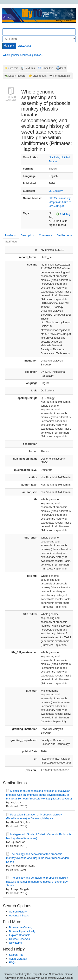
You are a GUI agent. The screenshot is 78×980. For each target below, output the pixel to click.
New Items (15, 943)
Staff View (11, 242)
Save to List (39, 76)
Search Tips (16, 955)
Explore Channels (20, 935)
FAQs (12, 962)
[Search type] (39, 39)
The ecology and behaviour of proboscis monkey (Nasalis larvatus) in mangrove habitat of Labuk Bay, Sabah (37, 882)
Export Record (17, 76)
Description (27, 235)
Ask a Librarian (18, 959)
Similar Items (64, 235)
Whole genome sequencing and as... (23, 55)
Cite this (13, 68)
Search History (18, 912)
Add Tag (63, 214)
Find (9, 46)
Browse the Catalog (21, 927)
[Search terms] (39, 32)
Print (63, 68)
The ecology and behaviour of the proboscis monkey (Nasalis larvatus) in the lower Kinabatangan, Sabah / (38, 858)
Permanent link (62, 76)
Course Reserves (19, 939)
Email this (47, 68)
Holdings (10, 235)
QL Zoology (56, 191)
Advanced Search (20, 915)
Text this (30, 68)
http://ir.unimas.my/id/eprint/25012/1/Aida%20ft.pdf (60, 202)
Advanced (25, 46)
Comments (45, 235)
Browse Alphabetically (22, 931)
